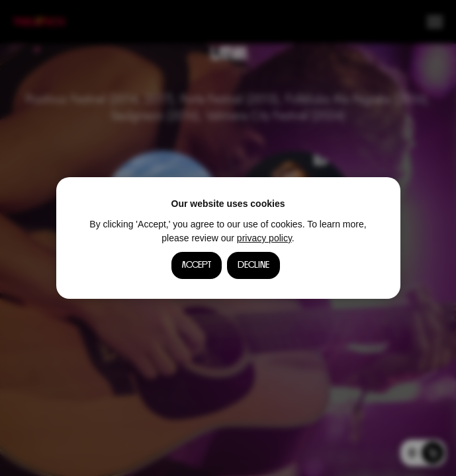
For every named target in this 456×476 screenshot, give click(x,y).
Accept (197, 265)
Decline (253, 265)
